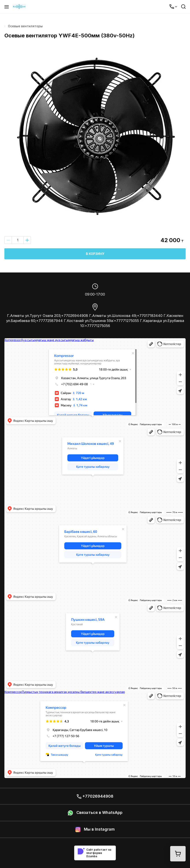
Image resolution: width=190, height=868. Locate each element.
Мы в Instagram (95, 830)
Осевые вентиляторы (24, 26)
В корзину (95, 254)
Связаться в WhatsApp (95, 813)
